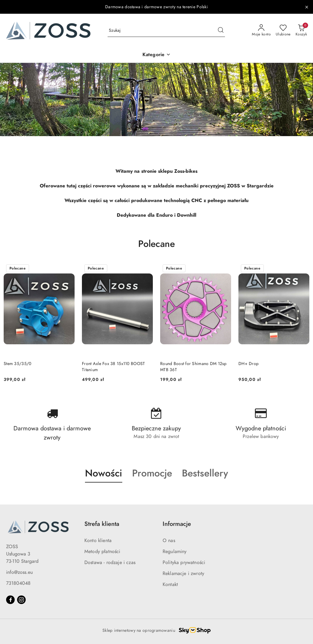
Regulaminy (175, 552)
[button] (156, 55)
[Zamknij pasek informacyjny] (307, 7)
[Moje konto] (261, 31)
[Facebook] (10, 600)
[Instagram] (21, 600)
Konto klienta (98, 541)
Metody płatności (102, 552)
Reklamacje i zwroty (183, 573)
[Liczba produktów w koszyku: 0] (301, 31)
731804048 (18, 583)
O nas (169, 541)
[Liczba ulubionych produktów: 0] (283, 31)
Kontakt (170, 584)
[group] (156, 99)
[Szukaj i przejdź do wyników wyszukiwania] (221, 31)
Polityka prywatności (184, 563)
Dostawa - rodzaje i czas (110, 563)
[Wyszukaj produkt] (166, 31)
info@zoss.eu (19, 572)
